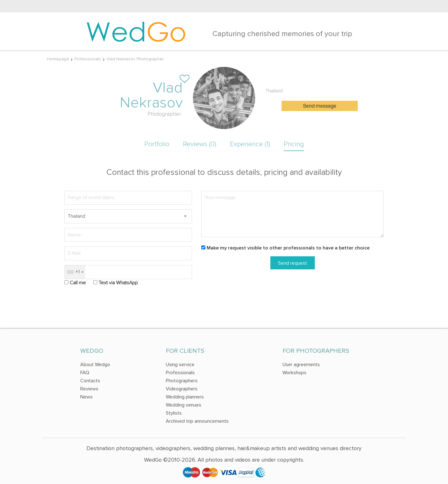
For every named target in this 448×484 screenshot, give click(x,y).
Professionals (88, 59)
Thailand (274, 91)
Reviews (89, 389)
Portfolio (157, 144)
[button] (185, 216)
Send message (320, 106)
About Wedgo (95, 365)
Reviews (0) (200, 144)
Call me (78, 283)
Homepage (58, 59)
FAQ (85, 373)
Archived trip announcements (197, 421)
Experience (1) (250, 144)
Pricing (294, 144)
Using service (180, 365)
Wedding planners (185, 397)
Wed (136, 31)
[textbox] (128, 216)
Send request (293, 263)
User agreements (301, 365)
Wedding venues (184, 405)
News (86, 397)
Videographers (182, 389)
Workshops (294, 373)
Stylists (174, 413)
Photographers (182, 381)
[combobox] (75, 272)
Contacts (90, 381)
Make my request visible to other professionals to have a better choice (288, 248)
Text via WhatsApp (118, 283)
